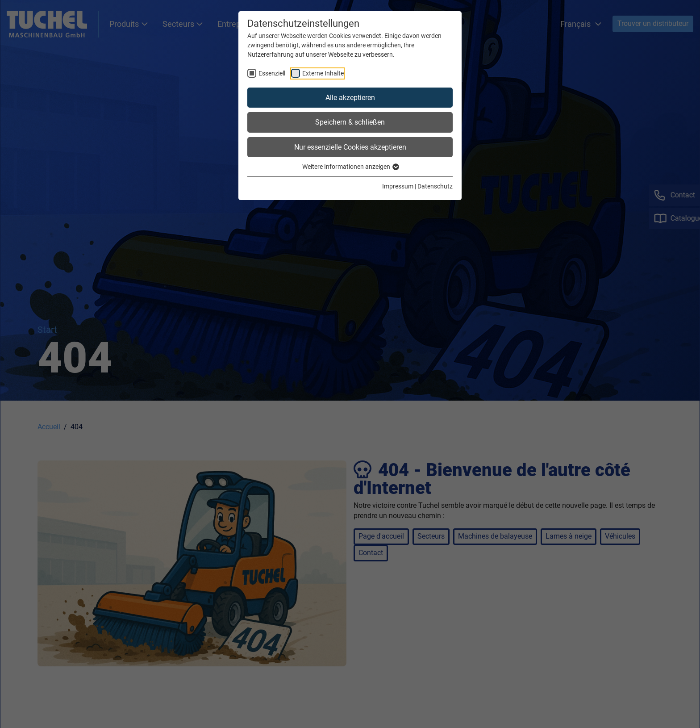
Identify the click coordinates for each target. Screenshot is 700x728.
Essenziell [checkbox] (272, 73)
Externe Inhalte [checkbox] (323, 73)
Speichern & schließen (350, 122)
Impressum (398, 186)
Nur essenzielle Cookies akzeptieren (350, 147)
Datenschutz (435, 186)
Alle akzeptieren (350, 98)
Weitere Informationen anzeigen (350, 167)
